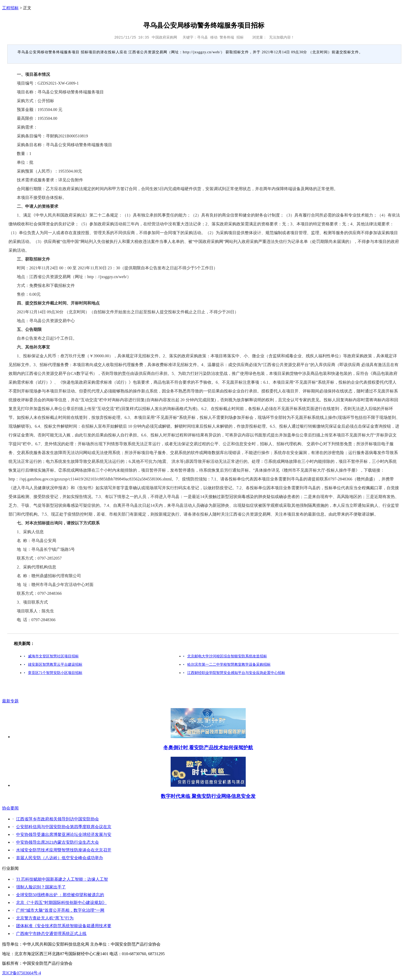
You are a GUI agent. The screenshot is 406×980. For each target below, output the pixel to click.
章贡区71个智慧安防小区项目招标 (55, 673)
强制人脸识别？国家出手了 (41, 887)
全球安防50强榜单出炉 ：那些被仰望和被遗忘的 (60, 895)
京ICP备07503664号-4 (21, 973)
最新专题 (10, 701)
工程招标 (10, 8)
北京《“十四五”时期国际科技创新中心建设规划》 (61, 903)
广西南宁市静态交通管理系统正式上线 (51, 934)
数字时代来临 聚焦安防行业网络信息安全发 (208, 796)
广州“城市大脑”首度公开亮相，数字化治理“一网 (60, 910)
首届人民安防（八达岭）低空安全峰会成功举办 (60, 858)
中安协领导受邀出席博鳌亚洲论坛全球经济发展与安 (64, 834)
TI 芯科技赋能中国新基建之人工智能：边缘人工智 (62, 879)
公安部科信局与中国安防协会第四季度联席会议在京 (64, 827)
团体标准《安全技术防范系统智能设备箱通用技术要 (64, 926)
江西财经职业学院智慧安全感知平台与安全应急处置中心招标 (236, 673)
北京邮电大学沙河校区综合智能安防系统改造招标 (227, 656)
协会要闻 (10, 808)
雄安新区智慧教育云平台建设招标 (55, 665)
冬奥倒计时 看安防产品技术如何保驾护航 (208, 748)
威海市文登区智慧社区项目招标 (53, 656)
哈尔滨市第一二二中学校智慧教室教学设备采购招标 (229, 665)
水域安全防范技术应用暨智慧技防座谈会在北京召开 (64, 850)
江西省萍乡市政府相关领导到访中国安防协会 (57, 819)
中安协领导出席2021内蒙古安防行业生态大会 (57, 842)
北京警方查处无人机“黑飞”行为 (45, 918)
